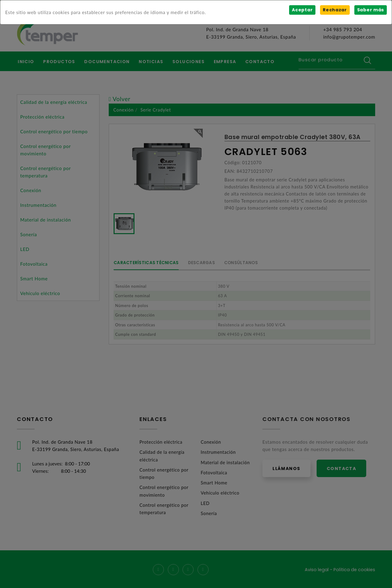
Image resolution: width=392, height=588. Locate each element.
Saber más (370, 10)
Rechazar (335, 10)
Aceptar (302, 10)
